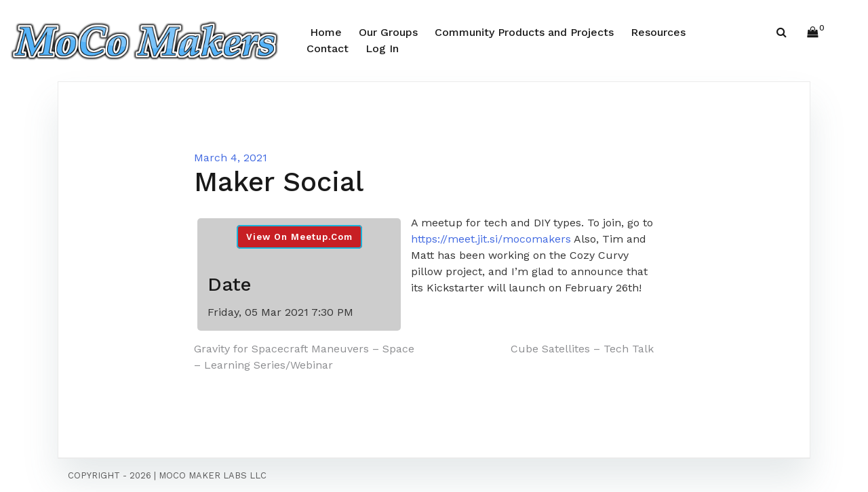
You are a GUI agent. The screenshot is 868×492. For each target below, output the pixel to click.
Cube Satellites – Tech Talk (582, 349)
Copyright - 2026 (110, 475)
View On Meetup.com (299, 237)
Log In (382, 48)
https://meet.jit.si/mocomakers (491, 239)
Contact (328, 48)
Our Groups (388, 32)
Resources (658, 32)
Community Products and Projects (524, 32)
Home (326, 32)
